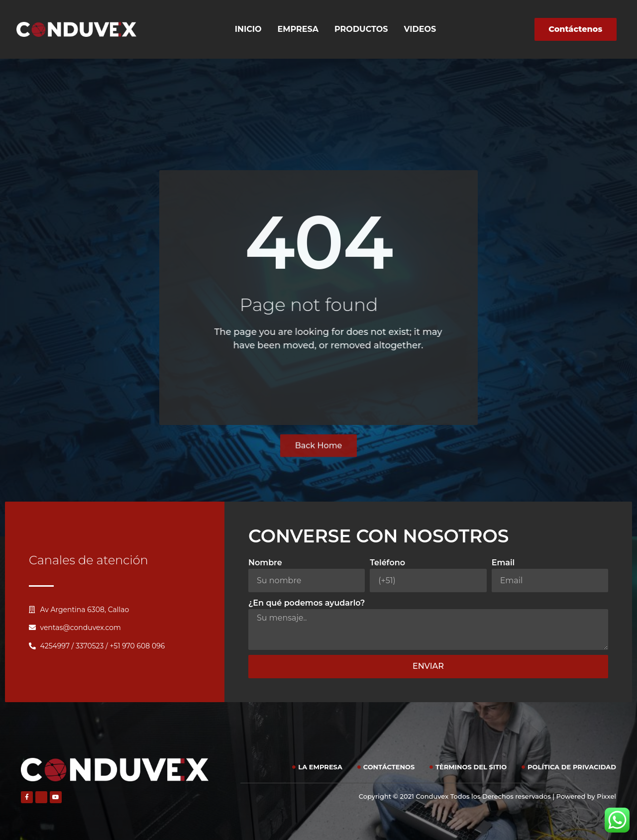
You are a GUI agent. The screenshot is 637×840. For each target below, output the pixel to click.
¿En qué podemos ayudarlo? (307, 603)
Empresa (298, 29)
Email (503, 563)
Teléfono (387, 563)
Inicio (248, 29)
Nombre (265, 563)
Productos (361, 29)
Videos (420, 29)
